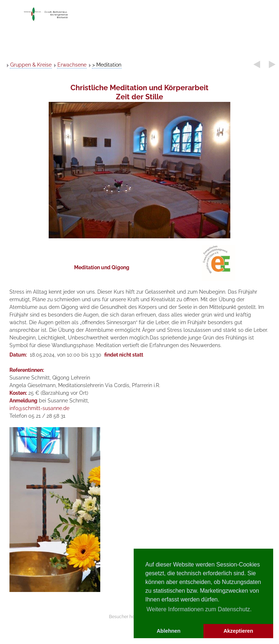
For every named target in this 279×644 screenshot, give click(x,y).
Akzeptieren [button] (238, 631)
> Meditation (107, 65)
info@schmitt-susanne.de (39, 408)
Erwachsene (72, 65)
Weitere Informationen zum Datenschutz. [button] (199, 609)
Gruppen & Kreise (31, 65)
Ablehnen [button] (169, 631)
